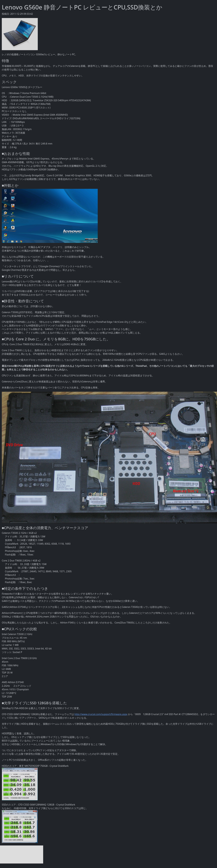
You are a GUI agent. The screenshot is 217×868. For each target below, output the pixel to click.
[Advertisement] (22, 854)
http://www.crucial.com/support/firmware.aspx (101, 714)
